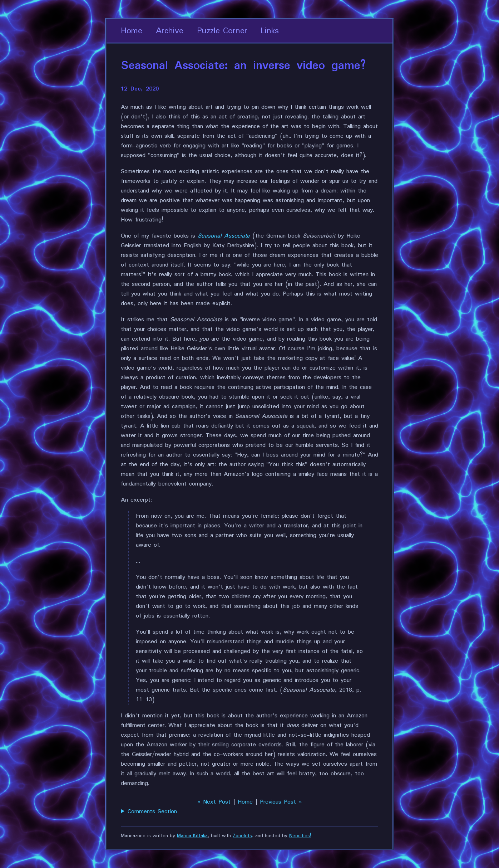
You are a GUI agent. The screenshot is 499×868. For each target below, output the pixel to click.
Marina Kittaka (192, 836)
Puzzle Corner (222, 31)
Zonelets (242, 836)
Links (270, 31)
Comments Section (152, 812)
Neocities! (300, 836)
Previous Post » (281, 802)
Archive (170, 31)
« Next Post (214, 802)
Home (132, 31)
